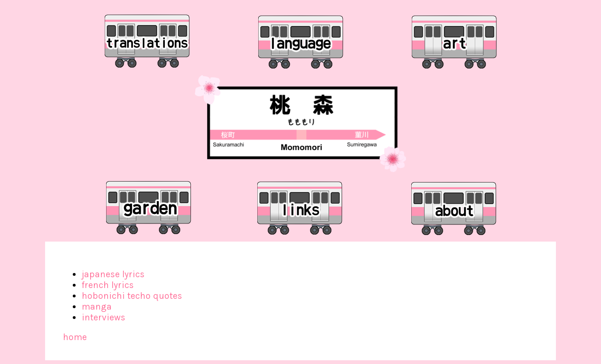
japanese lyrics (113, 274)
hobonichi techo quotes (132, 296)
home (75, 337)
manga (97, 307)
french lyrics (108, 285)
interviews (104, 317)
